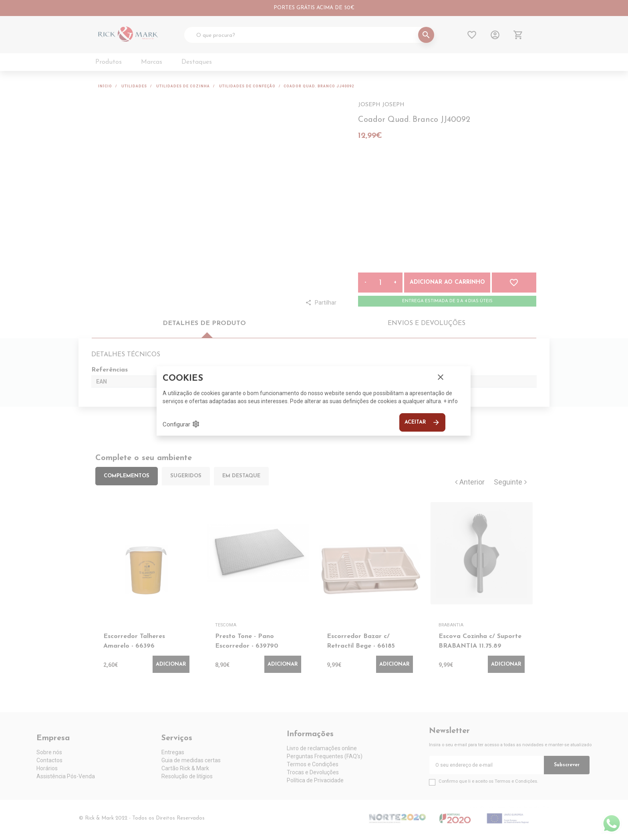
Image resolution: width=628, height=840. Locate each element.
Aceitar (422, 422)
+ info (451, 401)
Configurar (181, 424)
